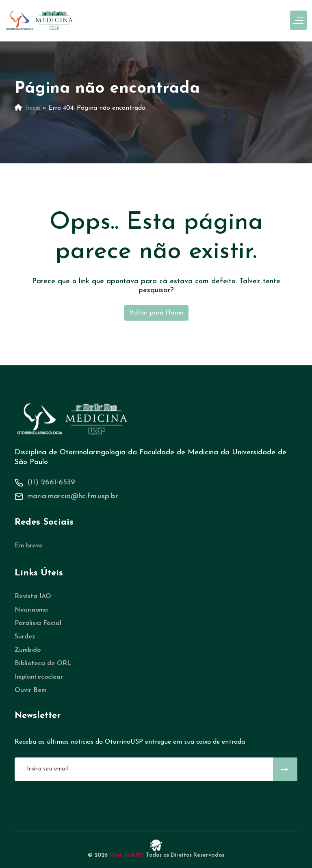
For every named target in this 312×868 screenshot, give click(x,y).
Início (33, 108)
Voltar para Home (156, 313)
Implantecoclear (39, 677)
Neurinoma (31, 610)
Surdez (25, 637)
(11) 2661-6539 (51, 483)
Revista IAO (33, 597)
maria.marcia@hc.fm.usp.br (73, 496)
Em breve (29, 546)
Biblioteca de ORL (43, 664)
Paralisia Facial (38, 623)
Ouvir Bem (30, 690)
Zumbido (28, 650)
